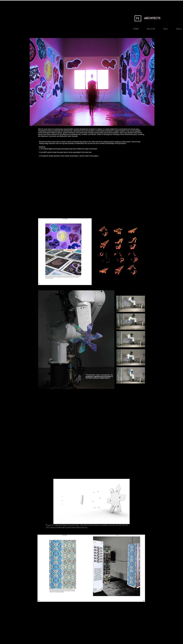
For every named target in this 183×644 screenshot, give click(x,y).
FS (138, 18)
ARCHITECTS (152, 18)
